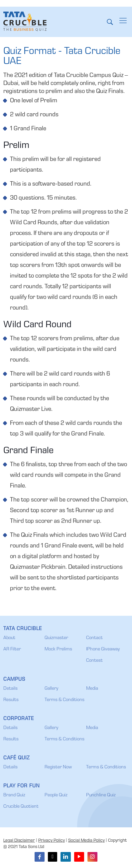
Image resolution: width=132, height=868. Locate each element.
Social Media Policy (86, 841)
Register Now (58, 767)
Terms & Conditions (65, 700)
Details (10, 689)
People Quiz (56, 795)
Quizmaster (56, 638)
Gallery (51, 689)
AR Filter (12, 649)
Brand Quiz (14, 795)
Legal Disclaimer (19, 841)
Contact (94, 638)
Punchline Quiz (101, 795)
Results (11, 700)
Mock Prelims (58, 649)
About (9, 638)
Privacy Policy (52, 841)
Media (92, 689)
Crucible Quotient (21, 807)
